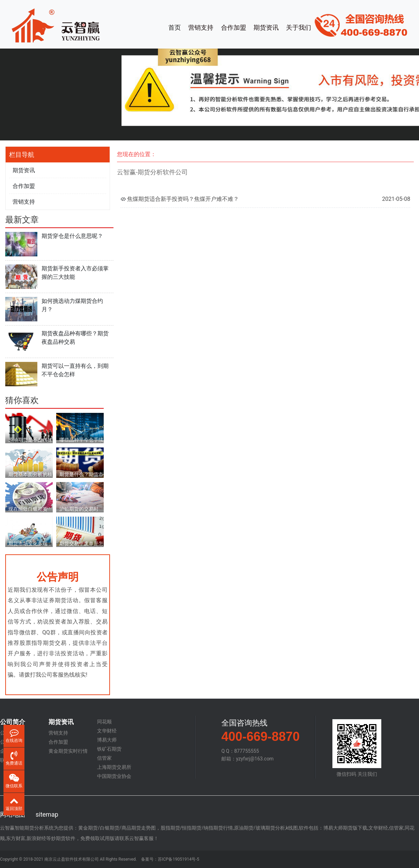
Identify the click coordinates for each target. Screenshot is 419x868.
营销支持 (201, 27)
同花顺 (104, 722)
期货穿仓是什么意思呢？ (72, 236)
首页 (175, 27)
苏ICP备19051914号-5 (179, 859)
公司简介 (13, 722)
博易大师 (107, 740)
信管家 (104, 758)
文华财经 (107, 731)
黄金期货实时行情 (68, 751)
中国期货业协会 (114, 776)
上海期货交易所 (114, 767)
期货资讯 (266, 27)
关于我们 (299, 27)
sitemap (47, 814)
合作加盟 (234, 27)
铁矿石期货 (109, 749)
